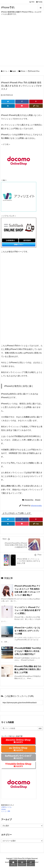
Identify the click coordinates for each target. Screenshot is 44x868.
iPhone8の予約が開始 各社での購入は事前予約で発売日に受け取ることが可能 (28, 669)
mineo (3, 809)
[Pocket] (22, 106)
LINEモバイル (6, 807)
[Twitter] (8, 102)
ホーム (5, 71)
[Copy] (36, 106)
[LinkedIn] (8, 106)
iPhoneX (38, 500)
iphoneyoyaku (36, 505)
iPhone (23, 71)
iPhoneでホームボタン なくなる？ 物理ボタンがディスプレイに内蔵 (27, 631)
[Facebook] (22, 102)
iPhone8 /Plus (35, 71)
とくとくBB (6, 811)
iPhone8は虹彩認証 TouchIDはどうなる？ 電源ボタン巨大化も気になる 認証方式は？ (28, 651)
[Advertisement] (22, 42)
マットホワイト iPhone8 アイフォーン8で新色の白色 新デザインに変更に (27, 610)
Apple (14, 71)
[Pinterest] (36, 102)
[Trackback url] (22, 703)
